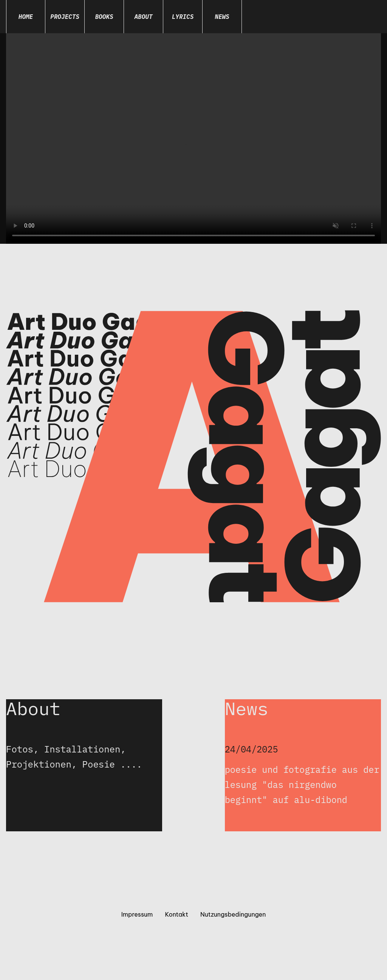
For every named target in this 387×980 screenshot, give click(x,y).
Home (26, 17)
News (222, 17)
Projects (65, 17)
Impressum (137, 915)
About (143, 17)
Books (104, 17)
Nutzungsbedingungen (233, 915)
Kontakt (176, 915)
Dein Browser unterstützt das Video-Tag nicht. (193, 138)
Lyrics (183, 17)
